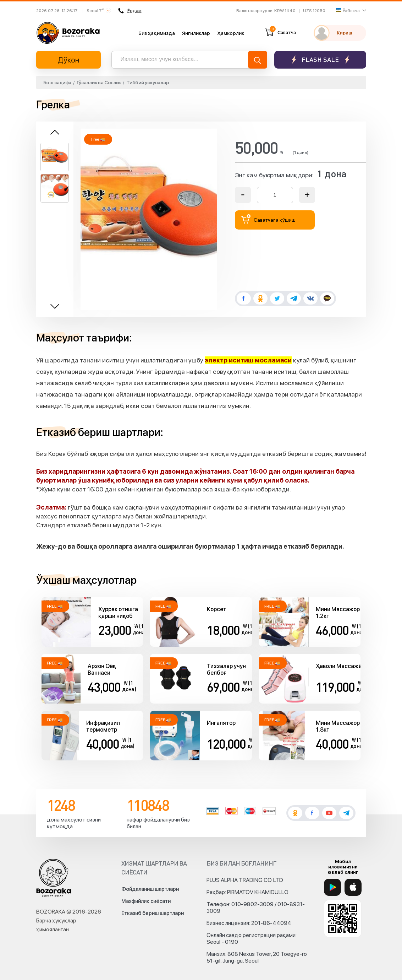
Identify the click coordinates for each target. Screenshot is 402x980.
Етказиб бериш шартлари (153, 913)
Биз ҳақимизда (157, 33)
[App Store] (353, 887)
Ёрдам (130, 11)
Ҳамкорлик (231, 33)
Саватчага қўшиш (268, 219)
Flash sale (320, 60)
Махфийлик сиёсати (146, 901)
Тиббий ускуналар (148, 82)
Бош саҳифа (57, 82)
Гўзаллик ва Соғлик (99, 82)
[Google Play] (332, 887)
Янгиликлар (196, 33)
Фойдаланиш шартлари (150, 889)
